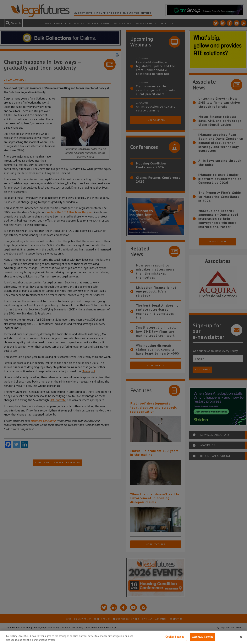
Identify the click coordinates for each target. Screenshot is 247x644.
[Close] (241, 637)
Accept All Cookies (203, 637)
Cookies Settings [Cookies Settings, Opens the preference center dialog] (175, 637)
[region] (123, 637)
